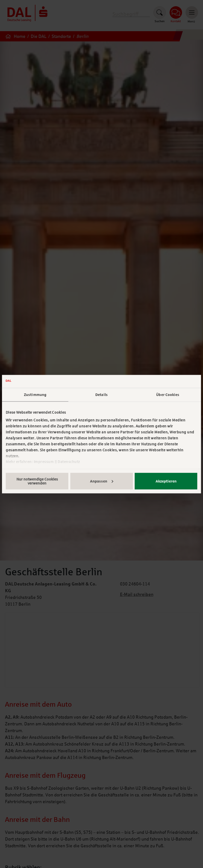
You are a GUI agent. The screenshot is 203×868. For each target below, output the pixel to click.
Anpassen (102, 481)
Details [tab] (101, 395)
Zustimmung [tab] (35, 395)
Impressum (44, 462)
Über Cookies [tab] (168, 395)
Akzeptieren (166, 481)
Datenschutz (69, 462)
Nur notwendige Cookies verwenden (37, 481)
